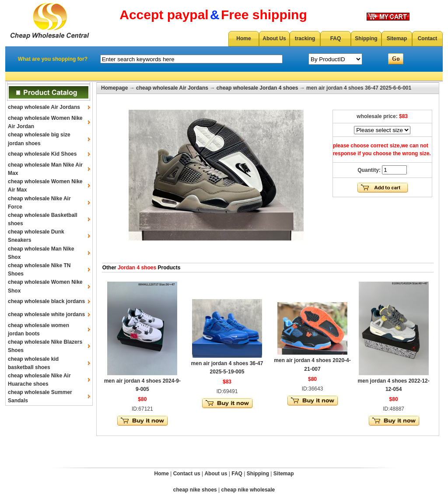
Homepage (114, 88)
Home (243, 38)
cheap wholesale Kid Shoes (42, 154)
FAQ (336, 38)
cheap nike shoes (195, 490)
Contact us (187, 474)
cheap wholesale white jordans (46, 314)
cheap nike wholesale (248, 490)
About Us (274, 38)
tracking (305, 38)
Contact (428, 38)
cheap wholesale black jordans (46, 301)
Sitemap (397, 38)
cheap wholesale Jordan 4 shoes (257, 88)
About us (216, 474)
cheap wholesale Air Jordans (44, 107)
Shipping (366, 38)
